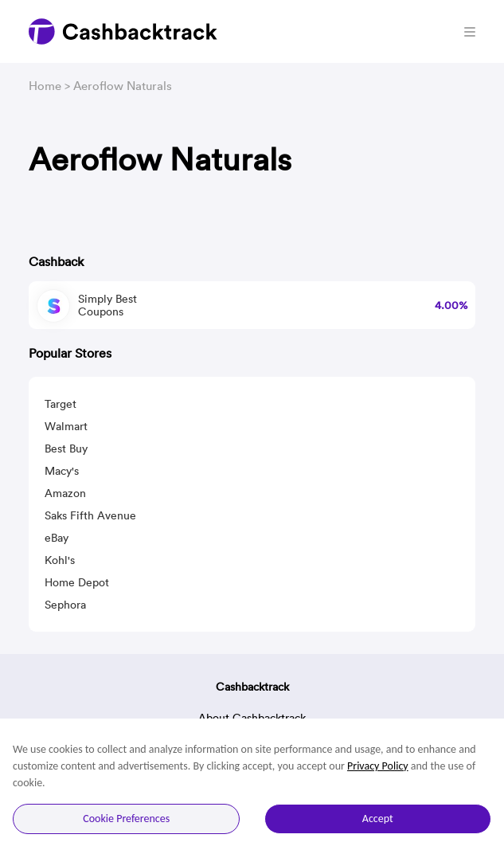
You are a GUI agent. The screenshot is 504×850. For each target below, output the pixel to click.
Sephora (65, 605)
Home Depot (77, 582)
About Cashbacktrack (252, 718)
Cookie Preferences (126, 819)
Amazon (65, 493)
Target (61, 404)
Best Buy (66, 449)
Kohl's (60, 560)
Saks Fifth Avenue (90, 515)
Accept (378, 819)
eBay (57, 538)
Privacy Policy (378, 766)
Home (45, 86)
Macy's (62, 471)
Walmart (66, 426)
